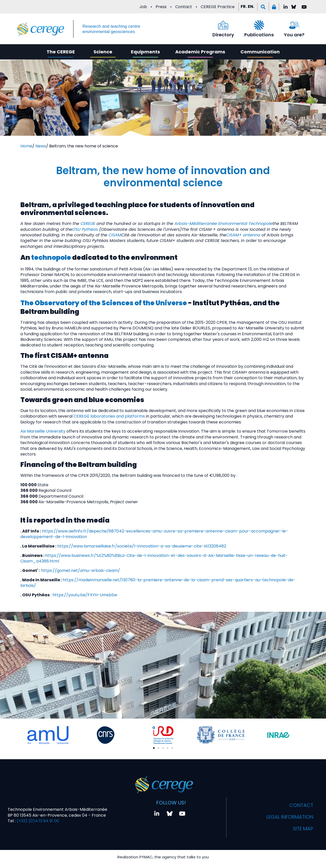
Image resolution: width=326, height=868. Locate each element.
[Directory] (223, 25)
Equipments (145, 52)
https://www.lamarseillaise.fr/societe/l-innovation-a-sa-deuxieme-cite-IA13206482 (142, 546)
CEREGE (88, 224)
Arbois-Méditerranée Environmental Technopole (223, 224)
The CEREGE (61, 52)
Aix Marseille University (43, 431)
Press (161, 7)
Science (103, 52)
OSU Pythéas (85, 229)
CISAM (115, 235)
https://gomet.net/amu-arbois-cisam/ (80, 570)
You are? (294, 35)
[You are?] (294, 25)
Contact (184, 7)
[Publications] (259, 25)
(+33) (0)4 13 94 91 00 (37, 821)
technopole (51, 257)
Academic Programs (200, 52)
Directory (223, 35)
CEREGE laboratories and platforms (109, 416)
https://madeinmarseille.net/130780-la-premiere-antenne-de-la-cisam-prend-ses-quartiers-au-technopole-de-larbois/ (158, 583)
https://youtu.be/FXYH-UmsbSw (85, 595)
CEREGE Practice (218, 7)
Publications (259, 35)
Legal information (288, 817)
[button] (263, 7)
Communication (260, 52)
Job (143, 7)
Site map (302, 829)
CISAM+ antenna (243, 235)
